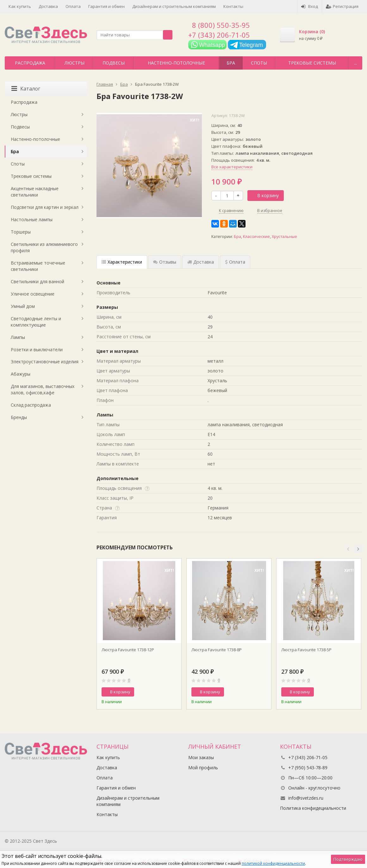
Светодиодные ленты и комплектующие (36, 322)
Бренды (19, 417)
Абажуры (21, 374)
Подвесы (114, 63)
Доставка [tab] (201, 262)
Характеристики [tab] (122, 262)
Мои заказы (201, 757)
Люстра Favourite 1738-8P (217, 650)
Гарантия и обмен (106, 6)
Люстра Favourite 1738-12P (128, 650)
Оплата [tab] (235, 262)
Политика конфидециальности (313, 808)
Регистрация (342, 6)
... (355, 63)
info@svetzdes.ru (306, 798)
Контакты (233, 6)
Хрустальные (284, 237)
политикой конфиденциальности (273, 863)
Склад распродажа (31, 405)
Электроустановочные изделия (45, 362)
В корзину (264, 195)
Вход (310, 6)
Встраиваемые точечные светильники (38, 266)
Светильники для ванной (37, 281)
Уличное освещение (33, 294)
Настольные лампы (32, 219)
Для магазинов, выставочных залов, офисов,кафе (43, 389)
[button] (348, 549)
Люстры (75, 63)
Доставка (48, 6)
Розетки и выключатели (37, 350)
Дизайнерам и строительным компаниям (174, 6)
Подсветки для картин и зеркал (45, 207)
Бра (231, 63)
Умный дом (23, 306)
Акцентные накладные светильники (35, 192)
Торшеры (21, 232)
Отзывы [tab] (165, 262)
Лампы (18, 337)
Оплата (73, 6)
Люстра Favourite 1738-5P (306, 650)
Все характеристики (232, 167)
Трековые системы (312, 63)
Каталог (26, 89)
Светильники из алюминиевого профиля (44, 247)
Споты (259, 63)
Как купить (20, 6)
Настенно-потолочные (176, 63)
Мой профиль (203, 768)
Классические (256, 237)
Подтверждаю (348, 859)
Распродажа (30, 63)
